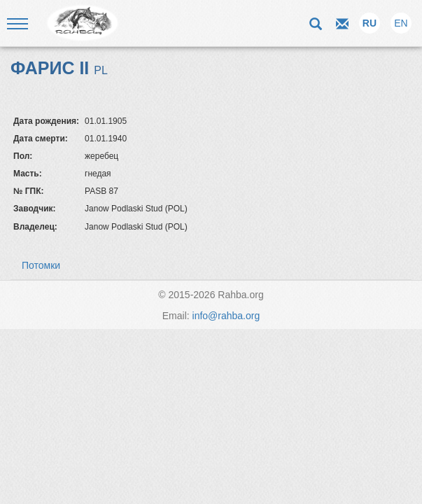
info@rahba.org (226, 316)
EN (401, 23)
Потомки (41, 265)
